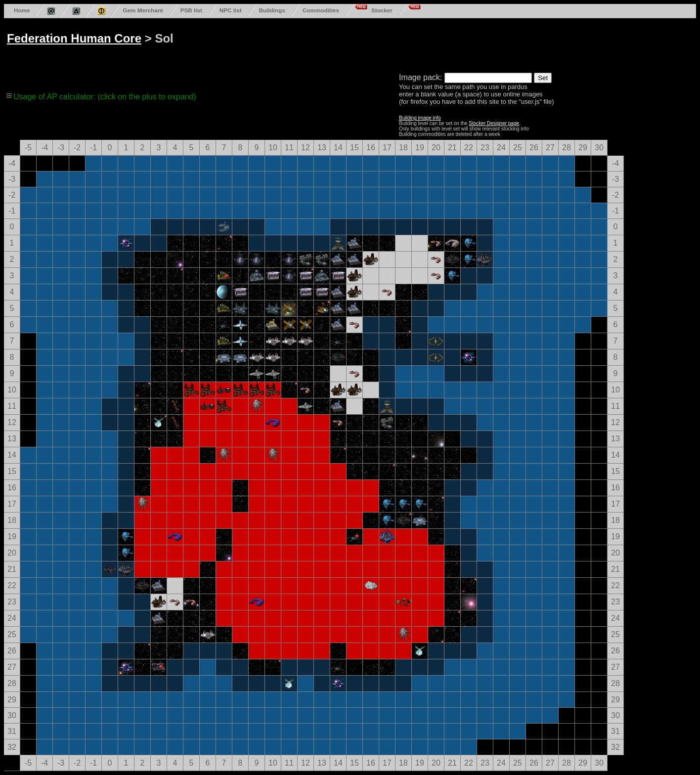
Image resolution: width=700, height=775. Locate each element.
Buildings (272, 10)
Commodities (321, 10)
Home (22, 10)
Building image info (420, 118)
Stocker (382, 10)
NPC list (231, 10)
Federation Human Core (74, 38)
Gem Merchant (143, 10)
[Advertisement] (382, 43)
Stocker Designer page (494, 123)
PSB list (191, 10)
